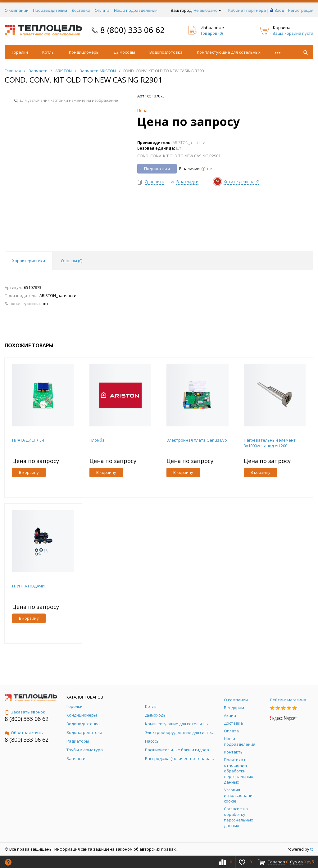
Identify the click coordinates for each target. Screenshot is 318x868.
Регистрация (301, 10)
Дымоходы (124, 52)
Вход (279, 10)
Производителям (50, 10)
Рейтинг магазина (288, 700)
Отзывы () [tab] (72, 261)
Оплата (102, 10)
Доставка (81, 10)
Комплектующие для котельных (229, 52)
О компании (17, 10)
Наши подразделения (136, 10)
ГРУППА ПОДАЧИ (28, 586)
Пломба (97, 440)
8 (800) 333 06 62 (133, 30)
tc (312, 849)
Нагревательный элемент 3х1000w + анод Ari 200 (270, 443)
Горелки (20, 52)
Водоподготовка (166, 52)
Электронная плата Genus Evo (197, 440)
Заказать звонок (25, 712)
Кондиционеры (84, 52)
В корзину (29, 472)
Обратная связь (24, 733)
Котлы (48, 52)
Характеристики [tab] (29, 261)
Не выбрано (207, 10)
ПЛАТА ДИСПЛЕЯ (28, 440)
